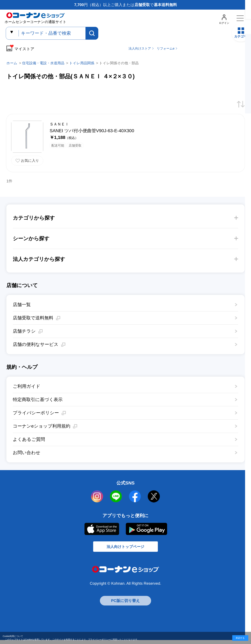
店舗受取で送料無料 (33, 318)
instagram (97, 496)
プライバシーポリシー (36, 413)
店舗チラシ (24, 331)
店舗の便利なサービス (36, 344)
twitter (154, 496)
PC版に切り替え (125, 605)
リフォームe (166, 48)
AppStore (101, 529)
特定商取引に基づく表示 (38, 400)
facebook (135, 496)
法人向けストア (140, 48)
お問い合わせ (27, 453)
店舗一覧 (22, 305)
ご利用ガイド (27, 386)
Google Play (146, 529)
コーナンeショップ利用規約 (42, 426)
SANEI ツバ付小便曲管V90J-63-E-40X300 (92, 131)
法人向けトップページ (125, 549)
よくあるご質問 (29, 439)
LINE (116, 496)
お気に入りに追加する (27, 161)
